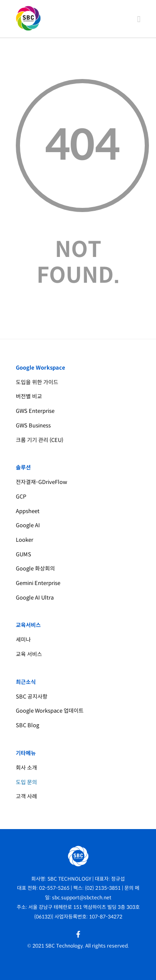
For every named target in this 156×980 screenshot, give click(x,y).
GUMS (24, 554)
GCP (21, 497)
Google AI (28, 525)
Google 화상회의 (35, 569)
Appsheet (28, 511)
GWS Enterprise (35, 411)
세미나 (23, 640)
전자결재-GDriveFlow (41, 482)
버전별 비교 (29, 396)
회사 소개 (26, 768)
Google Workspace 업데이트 (50, 711)
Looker (25, 540)
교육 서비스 (29, 654)
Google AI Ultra (35, 598)
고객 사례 (26, 796)
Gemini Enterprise (38, 583)
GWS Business (33, 426)
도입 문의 (26, 782)
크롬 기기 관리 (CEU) (40, 440)
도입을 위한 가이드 (37, 382)
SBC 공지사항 (32, 697)
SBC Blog (27, 725)
